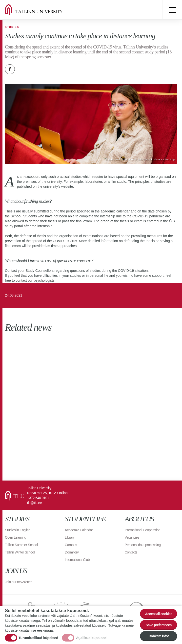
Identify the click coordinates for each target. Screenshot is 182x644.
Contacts (131, 552)
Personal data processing (143, 545)
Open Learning (16, 537)
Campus (71, 545)
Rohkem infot (159, 636)
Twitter (22, 69)
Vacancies (132, 537)
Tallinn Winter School (20, 552)
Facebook (10, 69)
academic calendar (115, 211)
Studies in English (18, 530)
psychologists (44, 280)
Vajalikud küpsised (91, 638)
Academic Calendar (79, 530)
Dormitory (72, 552)
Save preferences (159, 625)
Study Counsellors (40, 271)
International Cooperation (143, 530)
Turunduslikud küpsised (38, 638)
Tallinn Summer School (21, 545)
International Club (77, 560)
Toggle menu (172, 10)
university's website (58, 186)
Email (35, 69)
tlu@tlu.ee (34, 503)
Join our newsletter (18, 582)
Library (70, 537)
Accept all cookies (159, 614)
